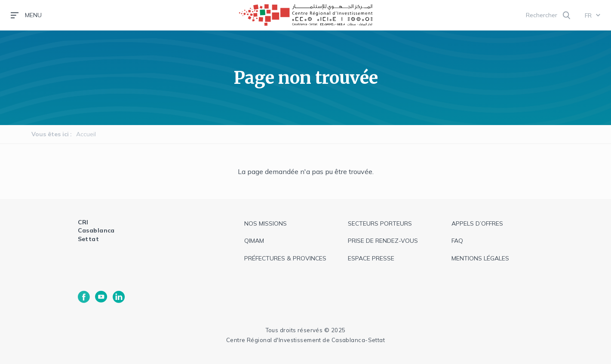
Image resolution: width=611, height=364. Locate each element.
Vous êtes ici (50, 134)
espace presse (371, 258)
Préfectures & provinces (285, 258)
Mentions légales (480, 258)
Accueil (86, 134)
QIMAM (254, 241)
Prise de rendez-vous (383, 241)
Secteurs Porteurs (380, 223)
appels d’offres (477, 223)
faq (457, 241)
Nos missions (266, 223)
